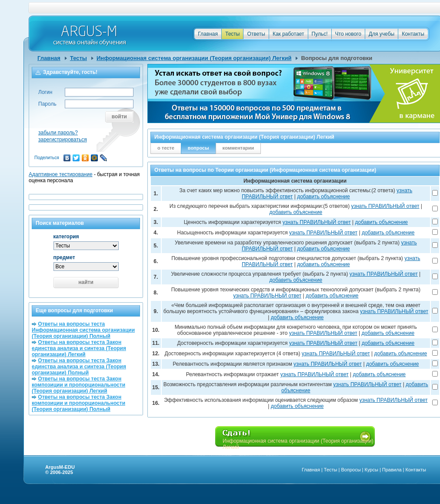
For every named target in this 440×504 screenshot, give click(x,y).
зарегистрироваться (63, 140)
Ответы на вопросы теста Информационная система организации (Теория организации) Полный (83, 330)
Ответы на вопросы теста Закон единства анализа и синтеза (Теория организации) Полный (79, 367)
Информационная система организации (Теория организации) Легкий (194, 58)
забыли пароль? (58, 133)
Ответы (256, 34)
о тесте (166, 148)
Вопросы (351, 470)
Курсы (372, 470)
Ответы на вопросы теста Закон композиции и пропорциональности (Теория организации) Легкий (78, 385)
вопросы (198, 148)
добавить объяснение (323, 197)
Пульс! (320, 34)
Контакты (413, 34)
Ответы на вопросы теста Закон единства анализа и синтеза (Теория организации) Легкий (79, 348)
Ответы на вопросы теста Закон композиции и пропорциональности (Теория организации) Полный (78, 403)
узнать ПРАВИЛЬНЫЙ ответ (385, 206)
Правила (392, 470)
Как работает (288, 34)
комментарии (238, 148)
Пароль (47, 104)
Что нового (348, 34)
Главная (208, 34)
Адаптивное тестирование (61, 174)
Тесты (232, 34)
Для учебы (382, 34)
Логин (45, 92)
